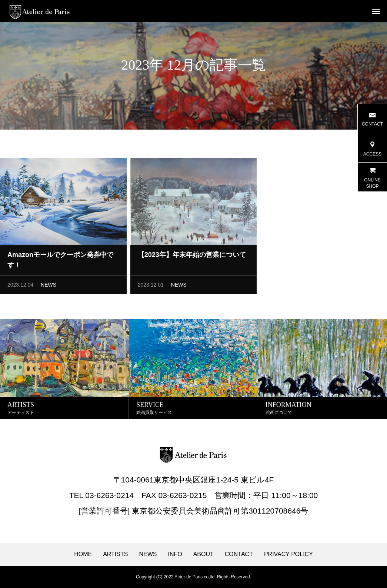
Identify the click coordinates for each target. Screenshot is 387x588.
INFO (175, 554)
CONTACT (239, 554)
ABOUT (203, 554)
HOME (83, 554)
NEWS (49, 287)
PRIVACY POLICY (288, 554)
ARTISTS (115, 554)
